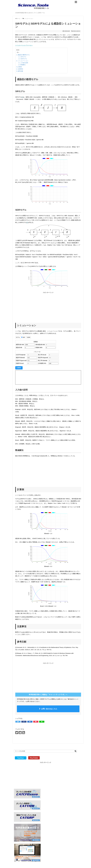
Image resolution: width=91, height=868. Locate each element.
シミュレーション (23, 61)
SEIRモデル (24, 59)
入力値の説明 (24, 63)
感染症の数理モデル (24, 55)
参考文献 (20, 71)
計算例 (20, 67)
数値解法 (23, 65)
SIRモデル (23, 57)
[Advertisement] (30, 306)
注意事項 (20, 69)
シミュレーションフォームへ (24, 45)
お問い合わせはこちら (49, 709)
